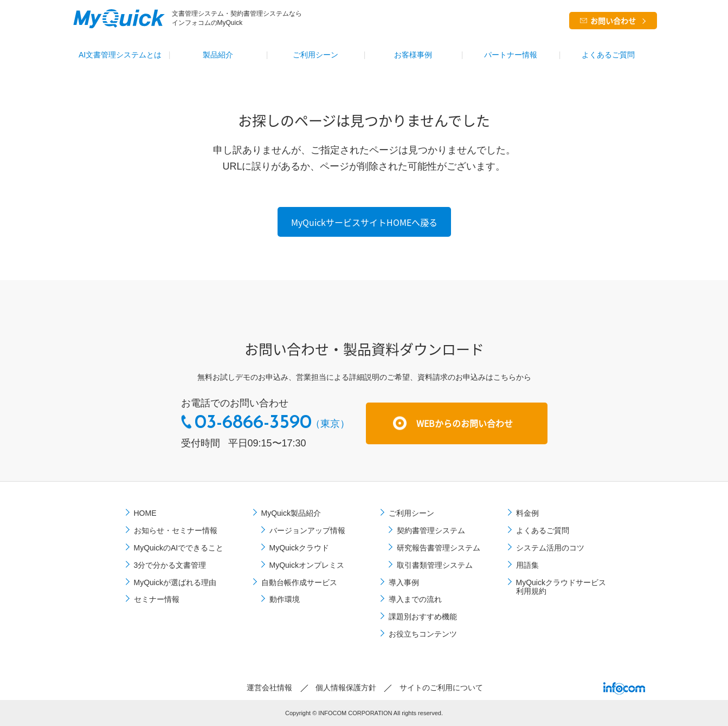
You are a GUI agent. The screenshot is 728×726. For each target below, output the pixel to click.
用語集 (527, 565)
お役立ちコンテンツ (423, 634)
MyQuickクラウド (299, 548)
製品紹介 (218, 55)
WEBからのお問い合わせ (465, 423)
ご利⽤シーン (315, 55)
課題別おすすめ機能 (423, 617)
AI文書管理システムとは (120, 55)
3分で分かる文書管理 (170, 565)
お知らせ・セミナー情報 (176, 530)
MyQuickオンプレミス (307, 565)
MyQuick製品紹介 (291, 513)
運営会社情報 (269, 688)
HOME (145, 513)
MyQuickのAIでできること (179, 548)
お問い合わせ (613, 21)
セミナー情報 (157, 599)
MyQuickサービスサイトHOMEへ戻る (364, 222)
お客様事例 (413, 55)
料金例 (527, 513)
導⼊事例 (404, 582)
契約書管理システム (431, 530)
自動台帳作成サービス (299, 582)
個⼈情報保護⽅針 (346, 688)
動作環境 (285, 599)
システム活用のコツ (550, 548)
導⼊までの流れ (415, 599)
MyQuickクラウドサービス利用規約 (561, 587)
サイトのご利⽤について (441, 688)
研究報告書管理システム (439, 548)
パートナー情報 (511, 55)
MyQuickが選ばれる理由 (175, 582)
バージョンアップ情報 (307, 530)
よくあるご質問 (608, 55)
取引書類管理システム (435, 565)
